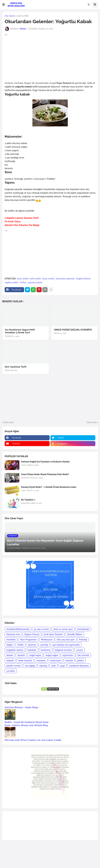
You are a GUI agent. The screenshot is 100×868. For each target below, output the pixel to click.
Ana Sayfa (10, 16)
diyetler (21, 655)
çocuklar (11, 671)
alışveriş (32, 645)
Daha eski (92, 422)
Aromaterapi (83, 629)
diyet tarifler (23, 16)
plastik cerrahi (13, 666)
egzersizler (68, 655)
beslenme (46, 650)
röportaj (43, 666)
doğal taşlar (35, 655)
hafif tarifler (35, 279)
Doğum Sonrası (32, 634)
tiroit (53, 666)
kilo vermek (83, 655)
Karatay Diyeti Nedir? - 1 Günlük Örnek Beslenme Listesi (49, 487)
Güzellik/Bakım (75, 634)
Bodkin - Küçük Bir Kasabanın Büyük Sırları (27, 722)
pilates (81, 660)
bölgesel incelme (63, 650)
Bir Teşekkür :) (28, 500)
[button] (4, 5)
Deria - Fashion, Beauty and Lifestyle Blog (26, 725)
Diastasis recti (13, 634)
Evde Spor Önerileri (53, 634)
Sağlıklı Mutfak (83, 279)
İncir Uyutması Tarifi (16, 367)
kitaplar (10, 660)
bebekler (32, 650)
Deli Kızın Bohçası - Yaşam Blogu (22, 707)
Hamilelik (11, 640)
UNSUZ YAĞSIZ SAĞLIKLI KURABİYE (73, 330)
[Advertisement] (50, 57)
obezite (69, 660)
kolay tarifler (48, 279)
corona (80, 650)
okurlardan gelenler (65, 279)
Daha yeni (9, 422)
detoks (10, 655)
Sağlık (10, 645)
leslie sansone (25, 660)
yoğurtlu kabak (35, 283)
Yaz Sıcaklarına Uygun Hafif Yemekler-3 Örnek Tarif (20, 331)
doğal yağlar (52, 655)
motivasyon (56, 660)
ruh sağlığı (30, 666)
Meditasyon (47, 640)
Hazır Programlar (28, 640)
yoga (62, 666)
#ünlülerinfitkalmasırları (18, 629)
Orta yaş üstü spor (66, 640)
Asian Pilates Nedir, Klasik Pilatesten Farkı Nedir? (45, 474)
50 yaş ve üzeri (41, 629)
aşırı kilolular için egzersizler (66, 645)
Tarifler (23, 283)
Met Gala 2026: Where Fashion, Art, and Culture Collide (33, 740)
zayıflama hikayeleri (79, 666)
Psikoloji (83, 640)
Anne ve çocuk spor (63, 629)
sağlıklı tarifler (11, 283)
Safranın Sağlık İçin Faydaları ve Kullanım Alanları (46, 462)
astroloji (44, 645)
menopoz (41, 660)
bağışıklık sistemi (15, 650)
